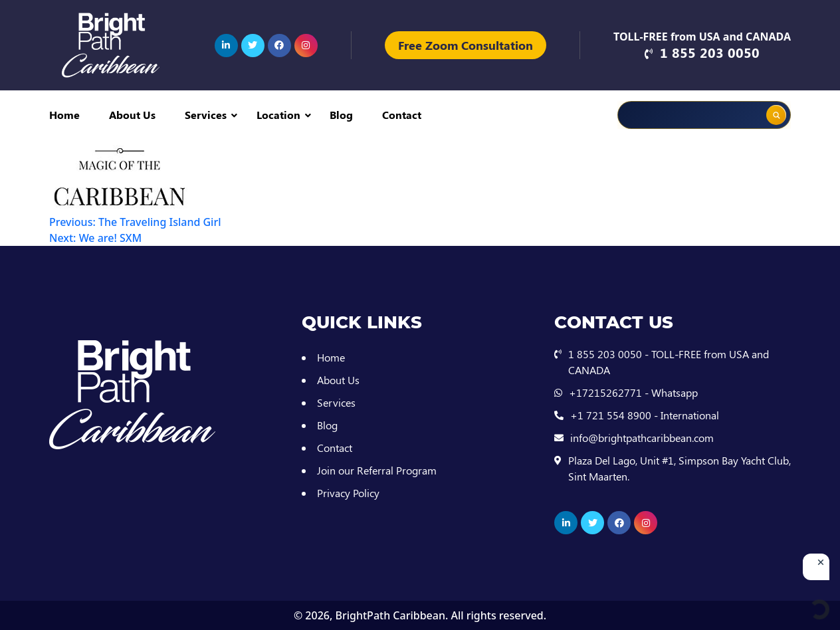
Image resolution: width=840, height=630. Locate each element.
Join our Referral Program (377, 470)
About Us (132, 115)
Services (206, 115)
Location (278, 115)
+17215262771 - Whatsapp (633, 392)
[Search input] (669, 115)
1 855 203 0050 (710, 52)
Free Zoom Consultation (466, 45)
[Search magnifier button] (776, 115)
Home (64, 115)
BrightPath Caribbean (390, 615)
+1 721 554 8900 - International (645, 415)
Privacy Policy (348, 493)
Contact (402, 115)
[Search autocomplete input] (731, 106)
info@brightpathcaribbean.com (642, 438)
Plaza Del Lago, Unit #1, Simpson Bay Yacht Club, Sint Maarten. (680, 468)
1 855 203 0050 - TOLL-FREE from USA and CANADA (669, 362)
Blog (341, 115)
